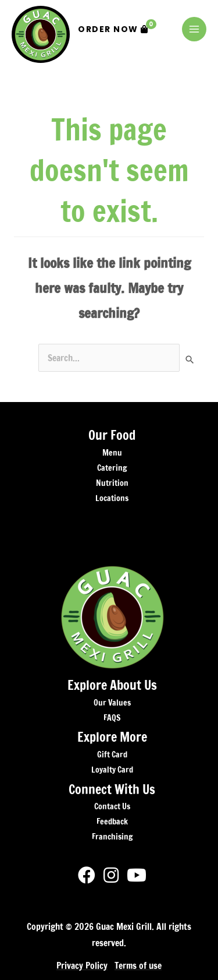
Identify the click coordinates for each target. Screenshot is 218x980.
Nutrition (112, 483)
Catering (112, 468)
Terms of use (138, 965)
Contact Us (112, 806)
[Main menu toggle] (194, 29)
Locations (112, 498)
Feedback (112, 822)
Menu (112, 453)
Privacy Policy (82, 965)
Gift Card (112, 755)
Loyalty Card (112, 770)
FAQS (112, 718)
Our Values (112, 703)
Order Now (117, 27)
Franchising (112, 837)
